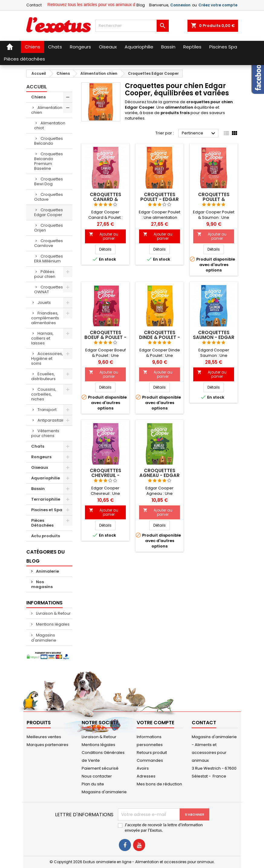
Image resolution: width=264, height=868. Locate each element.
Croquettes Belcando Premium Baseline (49, 161)
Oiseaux (40, 467)
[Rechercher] (132, 26)
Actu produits (46, 536)
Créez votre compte (218, 5)
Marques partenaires (47, 745)
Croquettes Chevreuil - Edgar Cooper (105, 475)
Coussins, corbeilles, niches (44, 394)
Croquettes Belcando (49, 141)
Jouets (44, 302)
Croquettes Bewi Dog (49, 181)
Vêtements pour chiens (45, 433)
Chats (38, 446)
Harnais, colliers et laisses (42, 338)
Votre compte (155, 723)
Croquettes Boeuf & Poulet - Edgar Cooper (105, 337)
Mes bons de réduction (159, 784)
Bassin (38, 489)
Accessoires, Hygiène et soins (47, 358)
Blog (141, 5)
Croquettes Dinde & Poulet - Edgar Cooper (160, 337)
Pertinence (199, 133)
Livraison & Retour (53, 613)
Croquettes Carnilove (49, 243)
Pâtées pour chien (45, 274)
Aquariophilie (46, 478)
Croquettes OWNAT (49, 289)
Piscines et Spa (47, 510)
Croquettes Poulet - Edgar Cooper (160, 199)
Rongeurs (41, 457)
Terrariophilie (46, 499)
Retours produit (152, 753)
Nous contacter (97, 776)
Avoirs (143, 768)
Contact (34, 5)
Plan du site (93, 784)
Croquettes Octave (49, 197)
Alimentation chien (47, 110)
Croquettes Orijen (49, 228)
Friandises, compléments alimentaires (45, 318)
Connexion (180, 5)
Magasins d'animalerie (44, 638)
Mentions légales (52, 624)
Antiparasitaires (53, 420)
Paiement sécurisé (100, 768)
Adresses (146, 776)
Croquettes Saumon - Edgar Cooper (214, 337)
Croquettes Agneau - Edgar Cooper (160, 475)
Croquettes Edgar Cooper (49, 212)
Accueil (37, 87)
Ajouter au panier (104, 236)
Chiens (38, 97)
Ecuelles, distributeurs (43, 376)
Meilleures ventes (44, 737)
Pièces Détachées (42, 523)
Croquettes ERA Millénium (49, 259)
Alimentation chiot (50, 125)
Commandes (150, 760)
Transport (47, 410)
